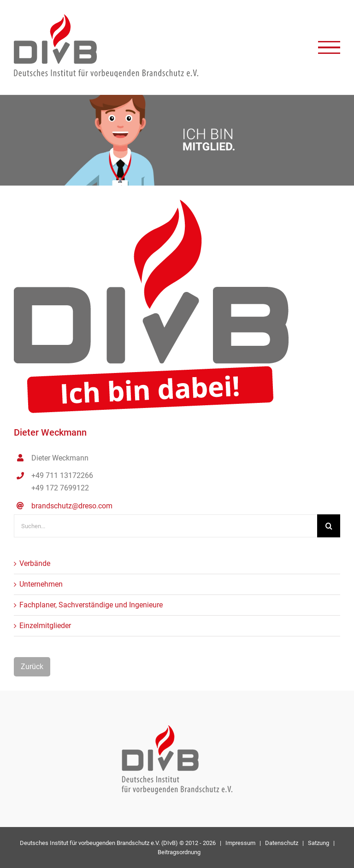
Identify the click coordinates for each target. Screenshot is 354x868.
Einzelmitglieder (45, 626)
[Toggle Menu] (329, 48)
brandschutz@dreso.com (72, 506)
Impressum (240, 843)
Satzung (319, 843)
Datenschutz (282, 843)
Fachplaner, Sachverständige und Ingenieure (91, 605)
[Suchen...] (165, 526)
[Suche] (329, 526)
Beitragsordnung (179, 852)
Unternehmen (41, 584)
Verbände (35, 563)
